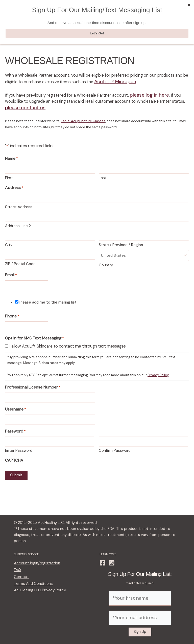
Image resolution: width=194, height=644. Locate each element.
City (9, 243)
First (9, 176)
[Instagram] (112, 567)
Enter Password (19, 447)
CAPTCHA (14, 456)
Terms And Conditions (31, 584)
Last (103, 176)
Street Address (19, 205)
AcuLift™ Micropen (112, 83)
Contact (20, 578)
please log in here (146, 95)
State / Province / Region (121, 243)
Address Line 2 (18, 224)
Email (11, 272)
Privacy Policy (158, 372)
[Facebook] (103, 567)
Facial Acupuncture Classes (83, 120)
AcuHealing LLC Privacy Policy (37, 590)
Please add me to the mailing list (48, 299)
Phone (12, 314)
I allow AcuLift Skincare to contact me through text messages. (68, 343)
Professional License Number (33, 384)
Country (106, 262)
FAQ (17, 572)
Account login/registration (35, 566)
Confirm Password (115, 447)
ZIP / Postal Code (20, 262)
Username (15, 406)
